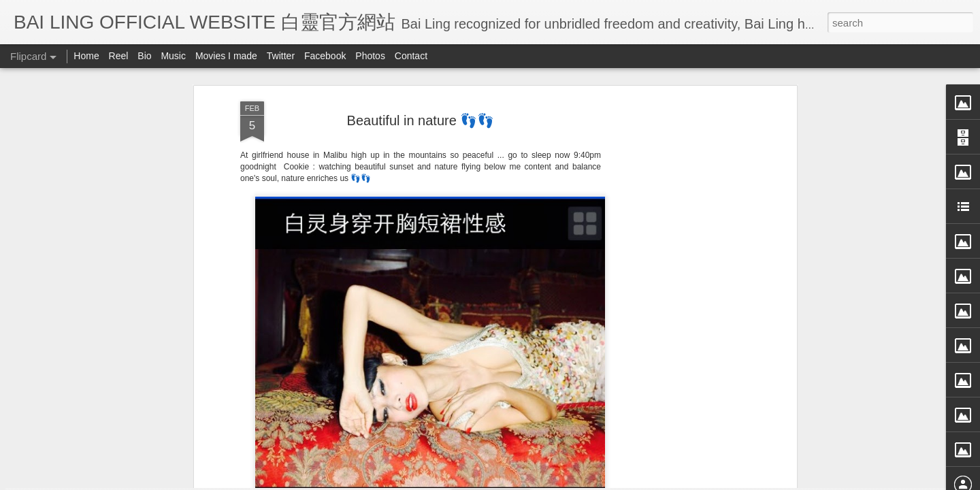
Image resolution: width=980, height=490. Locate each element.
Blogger (574, 481)
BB (484, 152)
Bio (144, 56)
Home (86, 56)
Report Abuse (614, 481)
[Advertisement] (421, 240)
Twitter (281, 56)
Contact (411, 56)
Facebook (325, 56)
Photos (370, 56)
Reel (119, 56)
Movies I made (226, 56)
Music (173, 56)
